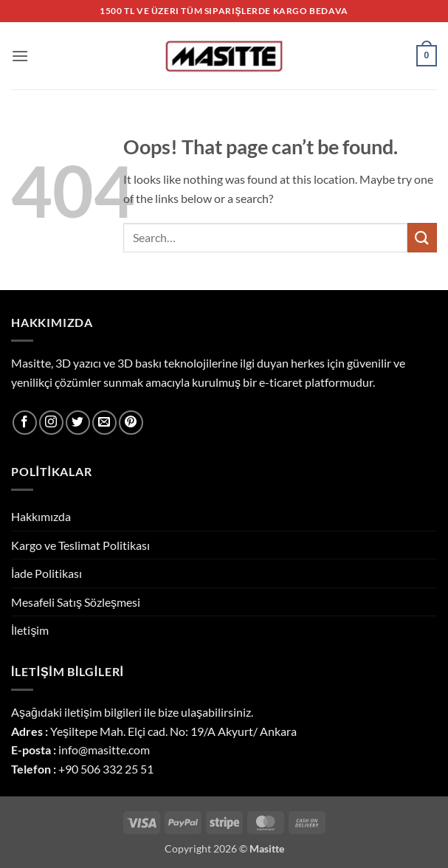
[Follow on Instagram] (51, 423)
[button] (20, 56)
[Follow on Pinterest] (131, 423)
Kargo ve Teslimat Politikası (80, 545)
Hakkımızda (41, 516)
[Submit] (422, 237)
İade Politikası (46, 573)
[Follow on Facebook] (25, 423)
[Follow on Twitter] (78, 423)
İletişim (30, 630)
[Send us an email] (104, 423)
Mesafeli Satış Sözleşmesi (76, 602)
